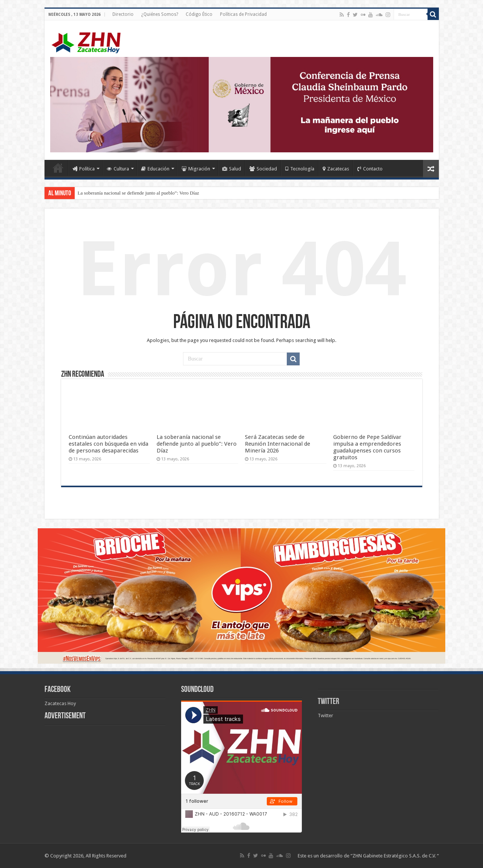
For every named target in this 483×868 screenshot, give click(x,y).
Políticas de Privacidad (243, 14)
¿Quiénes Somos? (160, 14)
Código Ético (199, 14)
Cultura (118, 169)
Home (58, 168)
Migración (196, 169)
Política (84, 169)
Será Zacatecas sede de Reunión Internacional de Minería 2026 (278, 444)
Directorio (123, 14)
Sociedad (263, 169)
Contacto (370, 169)
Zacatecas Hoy (60, 703)
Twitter (328, 702)
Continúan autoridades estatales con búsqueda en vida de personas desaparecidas (108, 444)
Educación (155, 169)
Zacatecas (336, 169)
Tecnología (300, 169)
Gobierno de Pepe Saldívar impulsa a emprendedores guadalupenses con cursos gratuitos (367, 447)
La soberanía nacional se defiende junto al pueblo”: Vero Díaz (138, 193)
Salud (232, 169)
